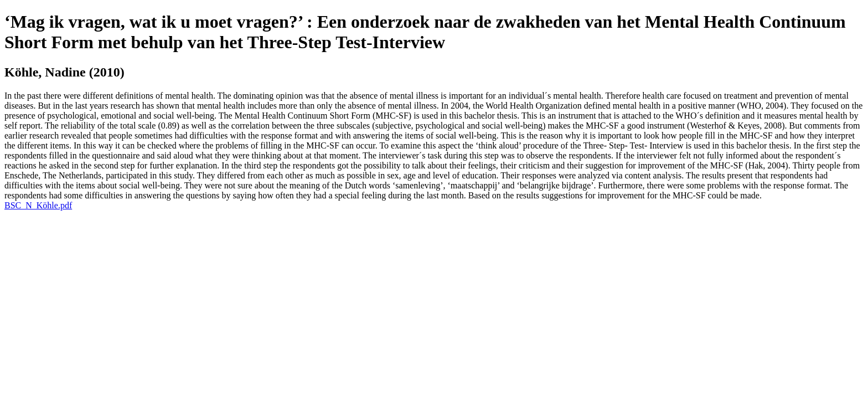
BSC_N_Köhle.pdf (38, 205)
